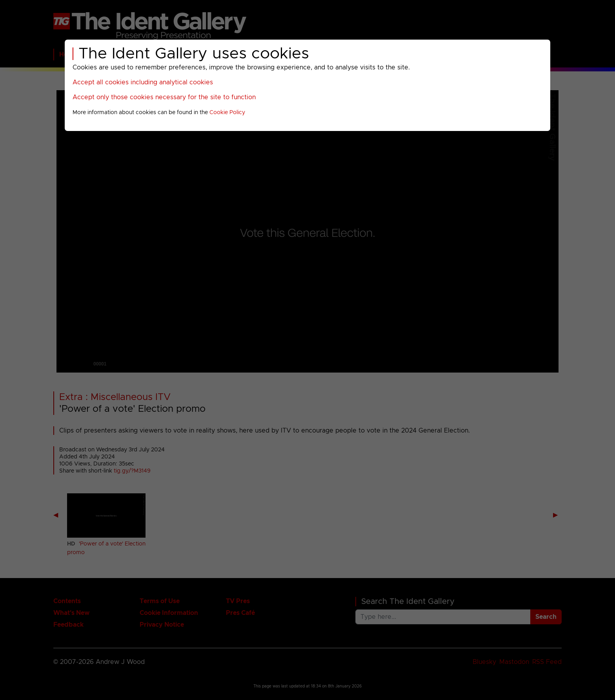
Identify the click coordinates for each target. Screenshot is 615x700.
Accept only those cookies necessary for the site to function (164, 97)
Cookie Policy (227, 113)
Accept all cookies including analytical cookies (143, 82)
